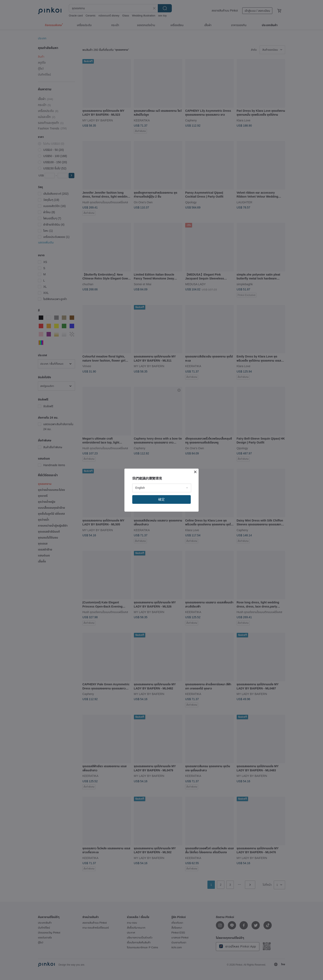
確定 (161, 499)
